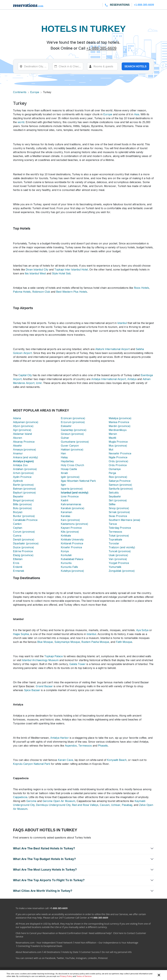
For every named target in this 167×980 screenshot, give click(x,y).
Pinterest (103, 958)
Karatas (66, 516)
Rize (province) (118, 477)
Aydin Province (22, 477)
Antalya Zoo (20, 465)
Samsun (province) (120, 485)
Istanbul (122, 323)
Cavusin (105, 805)
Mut (111, 449)
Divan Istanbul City (37, 269)
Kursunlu (66, 563)
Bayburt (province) (24, 493)
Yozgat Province (119, 563)
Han (63, 453)
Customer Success (90, 952)
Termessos (116, 532)
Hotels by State (70, 952)
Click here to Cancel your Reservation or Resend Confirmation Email (52, 933)
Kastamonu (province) (74, 524)
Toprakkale (115, 539)
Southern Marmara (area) (124, 520)
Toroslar (114, 543)
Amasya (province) (24, 449)
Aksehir (18, 446)
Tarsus (113, 524)
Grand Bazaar (44, 686)
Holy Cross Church (72, 465)
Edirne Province (23, 551)
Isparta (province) (72, 489)
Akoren (18, 438)
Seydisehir (115, 496)
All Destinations (52, 952)
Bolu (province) (22, 508)
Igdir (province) (70, 477)
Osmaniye (115, 469)
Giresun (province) (72, 434)
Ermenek (19, 571)
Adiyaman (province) (26, 422)
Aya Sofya (142, 630)
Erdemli (18, 567)
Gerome (31, 801)
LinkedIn (92, 958)
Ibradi (64, 473)
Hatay (64, 457)
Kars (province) (70, 520)
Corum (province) (24, 532)
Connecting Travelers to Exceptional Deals (40, 946)
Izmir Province (70, 496)
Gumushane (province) (75, 442)
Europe (35, 92)
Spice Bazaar (32, 690)
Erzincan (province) (73, 418)
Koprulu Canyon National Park (32, 764)
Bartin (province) (23, 485)
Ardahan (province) (25, 469)
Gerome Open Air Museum (59, 801)
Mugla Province (118, 442)
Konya (65, 551)
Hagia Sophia (21, 634)
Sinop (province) (119, 508)
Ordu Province (118, 465)
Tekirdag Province (120, 528)
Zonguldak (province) (122, 571)
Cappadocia (20, 797)
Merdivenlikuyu (118, 430)
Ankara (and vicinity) (25, 457)
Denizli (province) (24, 539)
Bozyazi (18, 512)
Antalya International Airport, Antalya (114, 379)
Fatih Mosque (124, 642)
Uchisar (116, 805)
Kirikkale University (72, 539)
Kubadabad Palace (72, 559)
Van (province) (118, 559)
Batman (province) (24, 489)
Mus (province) (118, 446)
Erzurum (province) (73, 422)
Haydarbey (67, 461)
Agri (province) (22, 430)
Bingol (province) (23, 500)
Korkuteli (66, 555)
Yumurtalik (115, 567)
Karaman (66, 512)
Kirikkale (66, 536)
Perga (112, 473)
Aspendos (71, 746)
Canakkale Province (25, 520)
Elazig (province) (23, 555)
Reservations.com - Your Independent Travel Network (44, 943)
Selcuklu (114, 493)
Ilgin (63, 485)
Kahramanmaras (71, 504)
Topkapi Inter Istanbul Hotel (71, 269)
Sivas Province (118, 516)
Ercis (16, 563)
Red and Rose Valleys (85, 805)
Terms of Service (84, 976)
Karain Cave (65, 760)
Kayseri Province (71, 528)
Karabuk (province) (72, 508)
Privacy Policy (66, 976)
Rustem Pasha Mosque (95, 642)
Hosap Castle (69, 469)
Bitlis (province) (22, 504)
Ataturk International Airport (113, 349)
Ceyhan (18, 528)
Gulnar (65, 438)
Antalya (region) (23, 461)
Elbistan (18, 559)
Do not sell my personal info (117, 952)
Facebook (50, 958)
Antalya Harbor (60, 738)
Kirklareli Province (72, 543)
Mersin (113, 434)
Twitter (60, 958)
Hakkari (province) (72, 449)
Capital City (25, 375)
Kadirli (65, 500)
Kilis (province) (70, 532)
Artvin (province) (23, 473)
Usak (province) (118, 555)
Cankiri (17, 524)
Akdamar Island (22, 434)
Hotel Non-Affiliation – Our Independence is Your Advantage (106, 943)
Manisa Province (119, 422)
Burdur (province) (24, 516)
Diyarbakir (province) (26, 543)
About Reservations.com (29, 952)
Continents (20, 92)
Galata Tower (77, 664)
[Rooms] (102, 66)
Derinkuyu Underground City (53, 805)
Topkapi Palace (54, 656)
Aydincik (18, 481)
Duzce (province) (23, 547)
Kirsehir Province (71, 547)
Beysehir (18, 496)
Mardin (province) (120, 426)
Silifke (112, 504)
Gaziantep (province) (74, 430)
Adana (17, 418)
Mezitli (112, 438)
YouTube (70, 958)
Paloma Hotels (22, 292)
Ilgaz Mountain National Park (78, 481)
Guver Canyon (70, 446)
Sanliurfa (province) (121, 489)
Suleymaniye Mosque (67, 642)
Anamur (18, 453)
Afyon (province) (23, 426)
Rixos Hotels (141, 288)
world (21, 122)
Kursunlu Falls (69, 567)
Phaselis (103, 746)
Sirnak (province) (119, 512)
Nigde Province (118, 457)
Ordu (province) (118, 461)
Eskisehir (66, 426)
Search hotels (135, 66)
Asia (137, 114)
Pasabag (127, 805)
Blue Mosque (45, 642)
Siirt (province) (118, 500)
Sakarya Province (120, 481)
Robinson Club (41, 292)
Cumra (17, 536)
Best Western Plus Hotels (72, 292)
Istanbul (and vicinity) (75, 493)
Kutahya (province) (72, 571)
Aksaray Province (24, 442)
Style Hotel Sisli (61, 273)
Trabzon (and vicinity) (122, 547)
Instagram (81, 958)
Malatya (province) (120, 418)
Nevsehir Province (120, 453)
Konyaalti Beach (117, 760)
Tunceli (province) (120, 551)
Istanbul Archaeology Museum (40, 660)
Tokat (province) (119, 536)
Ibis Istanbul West (35, 273)
